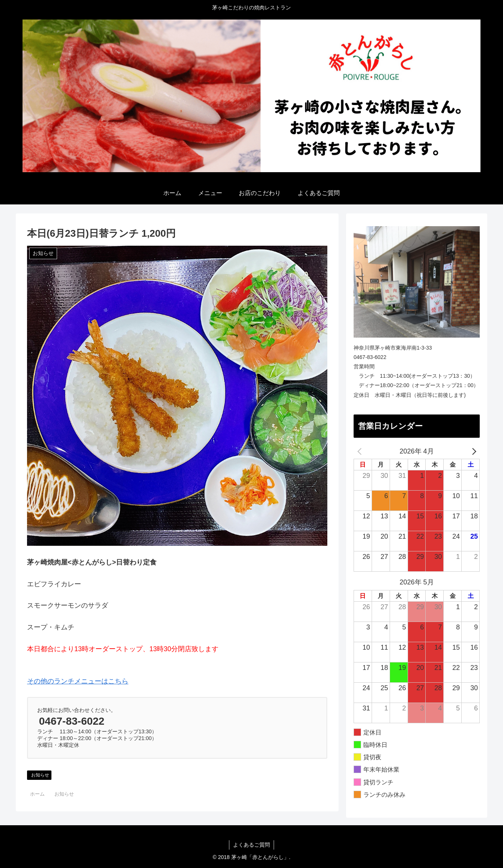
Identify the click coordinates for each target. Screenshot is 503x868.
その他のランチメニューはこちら (78, 681)
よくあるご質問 (251, 845)
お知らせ (40, 775)
